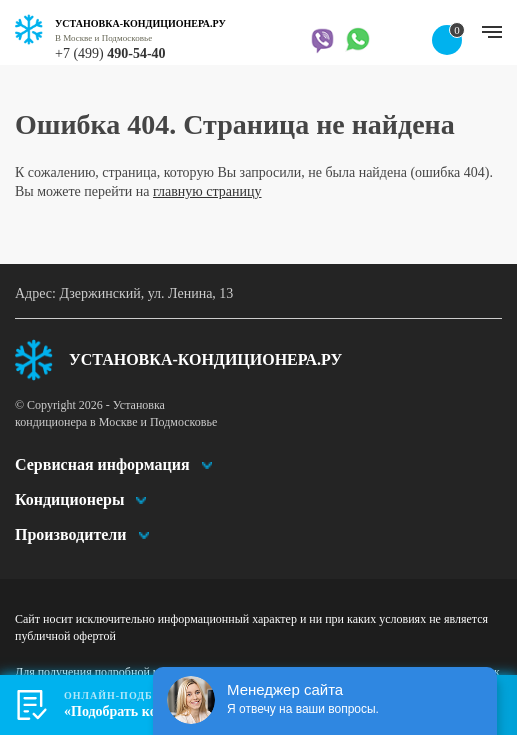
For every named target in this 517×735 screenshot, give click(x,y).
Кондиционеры (69, 499)
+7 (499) (110, 53)
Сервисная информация (102, 464)
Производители (71, 534)
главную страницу (207, 191)
